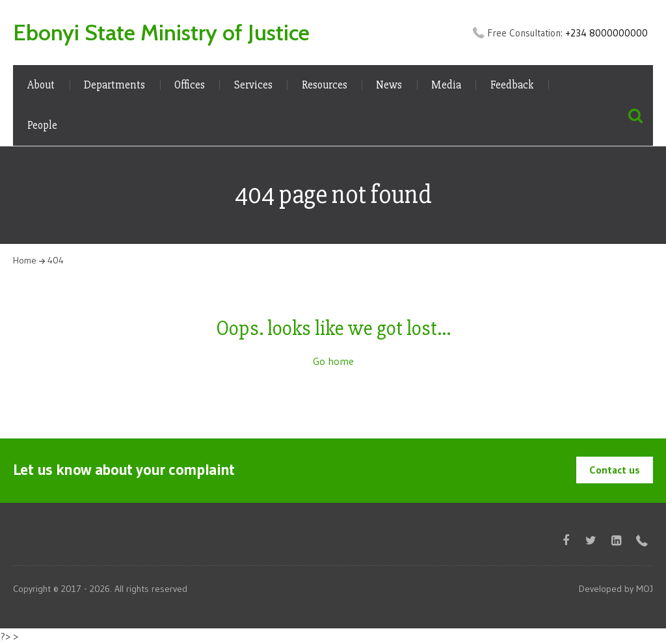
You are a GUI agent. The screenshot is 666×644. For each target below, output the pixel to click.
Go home (333, 361)
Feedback (512, 85)
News (389, 85)
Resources (325, 85)
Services (253, 85)
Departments (114, 85)
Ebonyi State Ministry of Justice (161, 33)
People (42, 125)
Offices (190, 85)
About (41, 85)
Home (25, 260)
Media (446, 85)
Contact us (615, 470)
